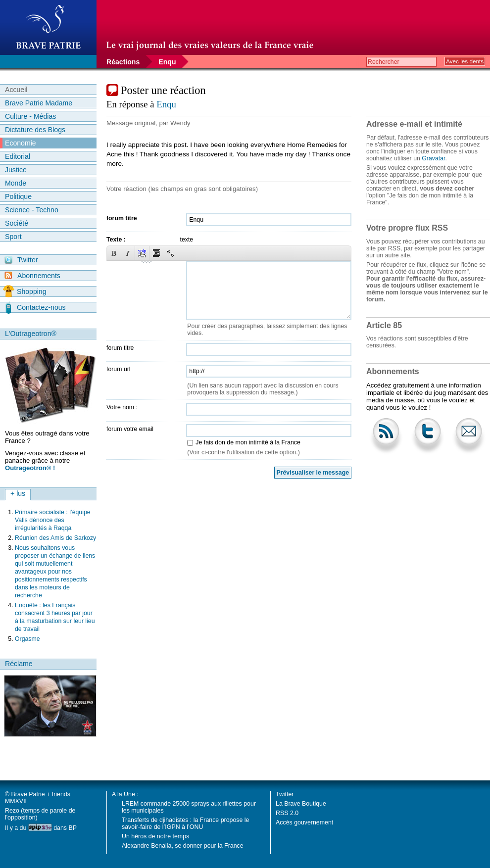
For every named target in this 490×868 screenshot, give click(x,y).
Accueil (16, 90)
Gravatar (433, 158)
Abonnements (32, 275)
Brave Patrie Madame (39, 103)
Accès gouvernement (304, 822)
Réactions (123, 62)
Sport (13, 237)
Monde (16, 183)
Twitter (21, 260)
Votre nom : (122, 407)
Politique (18, 196)
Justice (16, 170)
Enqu (167, 62)
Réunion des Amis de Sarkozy (55, 538)
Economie (21, 143)
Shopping (24, 291)
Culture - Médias (30, 116)
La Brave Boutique (301, 804)
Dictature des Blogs (35, 130)
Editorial (18, 156)
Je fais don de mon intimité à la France (248, 442)
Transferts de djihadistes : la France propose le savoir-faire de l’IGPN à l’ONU (185, 823)
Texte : (116, 240)
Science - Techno (32, 210)
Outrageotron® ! (30, 468)
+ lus (18, 493)
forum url (119, 369)
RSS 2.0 (287, 813)
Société (17, 223)
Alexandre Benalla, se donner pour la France (183, 846)
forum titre (122, 218)
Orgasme (27, 639)
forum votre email (130, 429)
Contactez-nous (36, 307)
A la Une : (125, 794)
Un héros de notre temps (155, 836)
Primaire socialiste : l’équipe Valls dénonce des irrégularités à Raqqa (53, 520)
